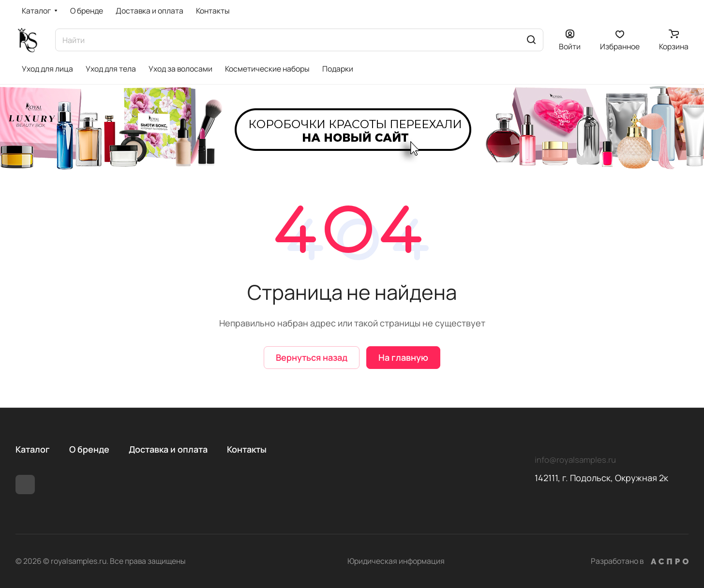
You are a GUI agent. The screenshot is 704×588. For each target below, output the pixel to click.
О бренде (89, 449)
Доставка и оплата (168, 449)
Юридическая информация (396, 561)
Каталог (33, 449)
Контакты (247, 449)
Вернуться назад (312, 357)
